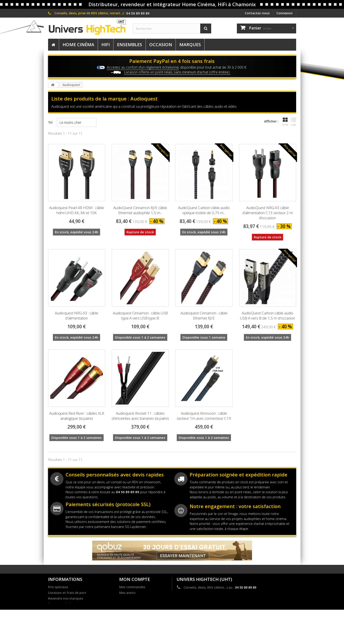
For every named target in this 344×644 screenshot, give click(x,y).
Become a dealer (61, 604)
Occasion (161, 45)
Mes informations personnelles (143, 604)
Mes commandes (132, 587)
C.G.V (52, 621)
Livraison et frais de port (67, 593)
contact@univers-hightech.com (220, 594)
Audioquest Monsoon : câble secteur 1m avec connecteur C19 (204, 416)
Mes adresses (129, 598)
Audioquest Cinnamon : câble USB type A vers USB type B (140, 316)
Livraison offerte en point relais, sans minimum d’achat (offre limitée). (177, 72)
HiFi (106, 45)
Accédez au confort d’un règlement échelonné (143, 67)
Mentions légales (61, 616)
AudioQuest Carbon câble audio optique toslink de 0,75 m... (204, 210)
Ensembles (130, 45)
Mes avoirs (127, 593)
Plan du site (57, 633)
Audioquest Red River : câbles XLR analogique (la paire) (77, 416)
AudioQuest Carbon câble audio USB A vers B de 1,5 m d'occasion (268, 316)
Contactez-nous (257, 13)
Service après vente (63, 627)
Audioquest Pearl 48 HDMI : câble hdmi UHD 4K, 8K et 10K (77, 210)
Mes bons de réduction (137, 610)
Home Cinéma (78, 45)
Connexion (285, 13)
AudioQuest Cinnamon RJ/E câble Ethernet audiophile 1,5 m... (140, 210)
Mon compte (135, 579)
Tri (50, 122)
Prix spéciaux (58, 587)
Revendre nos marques (66, 598)
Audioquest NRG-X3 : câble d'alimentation (77, 316)
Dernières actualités (64, 610)
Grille (285, 122)
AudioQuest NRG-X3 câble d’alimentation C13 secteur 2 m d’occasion (268, 213)
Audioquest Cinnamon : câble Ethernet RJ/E (204, 316)
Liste (294, 122)
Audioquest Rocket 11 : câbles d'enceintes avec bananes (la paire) (140, 416)
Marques (190, 45)
